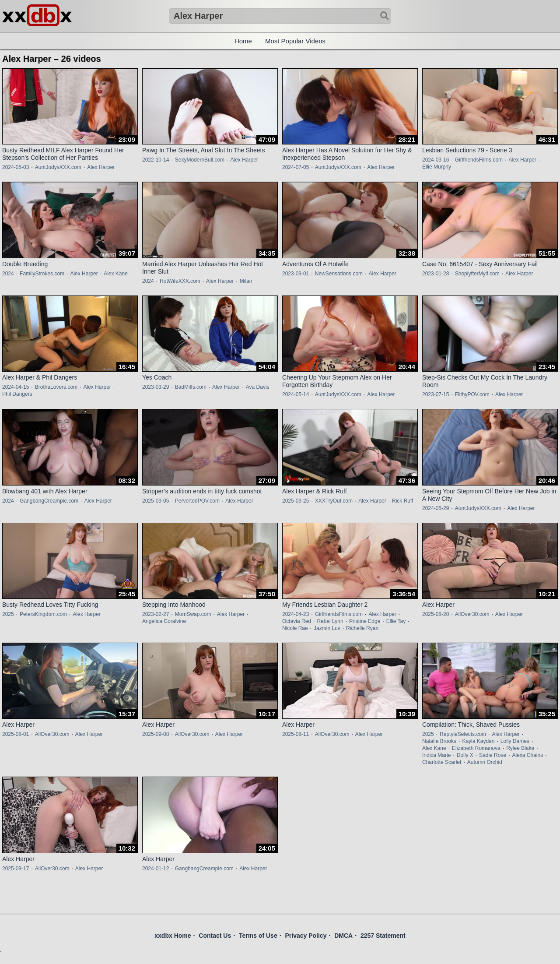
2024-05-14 (296, 394)
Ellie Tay (396, 621)
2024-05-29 (436, 508)
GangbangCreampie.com (49, 501)
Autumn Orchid (485, 762)
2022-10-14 (156, 160)
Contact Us (215, 936)
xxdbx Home (173, 936)
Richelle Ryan (362, 628)
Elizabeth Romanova (476, 748)
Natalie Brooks (439, 741)
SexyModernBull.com (200, 160)
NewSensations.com (339, 274)
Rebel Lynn (330, 621)
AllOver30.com (472, 614)
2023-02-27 (156, 614)
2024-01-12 (156, 869)
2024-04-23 (296, 614)
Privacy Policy (306, 936)
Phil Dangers (17, 394)
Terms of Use (258, 936)
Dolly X (465, 755)
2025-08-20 (436, 614)
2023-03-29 (156, 387)
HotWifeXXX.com (180, 281)
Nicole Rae (295, 628)
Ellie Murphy (437, 167)
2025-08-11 (296, 734)
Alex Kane (116, 274)
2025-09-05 (156, 501)
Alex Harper (101, 167)
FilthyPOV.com (472, 394)
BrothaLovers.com (56, 387)
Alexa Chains (527, 755)
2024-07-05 (296, 167)
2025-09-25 (296, 501)
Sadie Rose (493, 755)
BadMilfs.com (191, 387)
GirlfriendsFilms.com (479, 160)
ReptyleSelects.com (463, 734)
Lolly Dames (515, 741)
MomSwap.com (193, 614)
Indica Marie (436, 755)
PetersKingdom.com (43, 614)
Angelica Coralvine (164, 621)
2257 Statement (383, 936)
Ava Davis (258, 387)
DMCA (343, 936)
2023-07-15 (436, 394)
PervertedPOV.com (197, 501)
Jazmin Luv (327, 628)
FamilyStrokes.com (42, 274)
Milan (246, 281)
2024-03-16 (436, 160)
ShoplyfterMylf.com (477, 274)
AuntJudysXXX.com (58, 167)
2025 (8, 614)
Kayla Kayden (478, 741)
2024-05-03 (16, 167)
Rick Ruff (402, 501)
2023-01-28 (436, 274)
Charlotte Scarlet (442, 762)
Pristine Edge (365, 621)
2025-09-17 (16, 869)
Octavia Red (297, 621)
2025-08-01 (16, 734)
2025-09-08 (156, 734)
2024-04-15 (16, 387)
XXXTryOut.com (334, 501)
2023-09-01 (296, 274)
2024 (8, 274)
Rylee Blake (520, 748)
